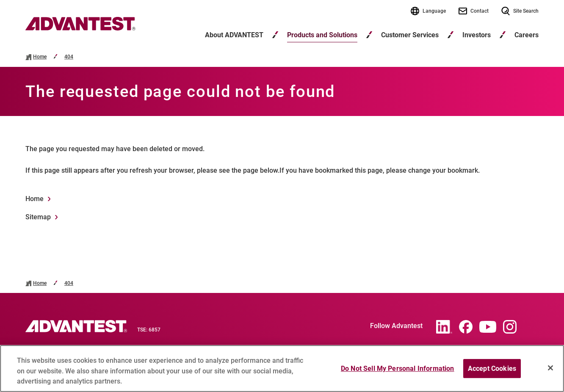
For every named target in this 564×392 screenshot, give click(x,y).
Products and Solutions (322, 35)
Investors (477, 35)
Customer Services (410, 35)
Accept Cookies (492, 372)
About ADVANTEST (234, 35)
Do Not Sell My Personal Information (398, 372)
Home (40, 57)
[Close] (550, 371)
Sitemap (38, 217)
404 (69, 57)
